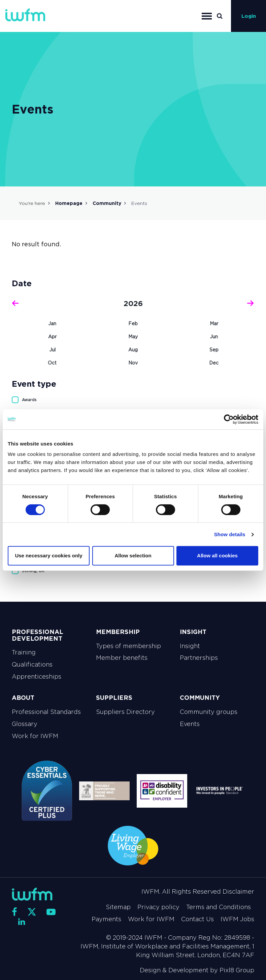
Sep (214, 350)
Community (107, 203)
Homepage (69, 203)
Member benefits (122, 658)
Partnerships (199, 658)
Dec (214, 363)
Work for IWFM (35, 736)
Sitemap (118, 907)
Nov (133, 363)
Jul (52, 350)
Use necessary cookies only (48, 556)
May (133, 337)
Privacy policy (158, 907)
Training (24, 652)
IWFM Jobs (237, 919)
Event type (34, 384)
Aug (133, 350)
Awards (29, 400)
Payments (106, 919)
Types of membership (128, 646)
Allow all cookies (217, 556)
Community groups (209, 712)
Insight (190, 646)
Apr (52, 337)
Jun (214, 337)
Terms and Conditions (219, 907)
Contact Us (197, 919)
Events (190, 724)
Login (249, 16)
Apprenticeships (37, 677)
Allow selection (133, 556)
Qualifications (32, 665)
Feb (133, 324)
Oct (52, 363)
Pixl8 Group (237, 970)
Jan (52, 324)
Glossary (25, 724)
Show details (230, 534)
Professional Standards (46, 712)
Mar (214, 324)
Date (22, 283)
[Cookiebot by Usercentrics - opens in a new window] (229, 419)
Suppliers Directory (125, 712)
